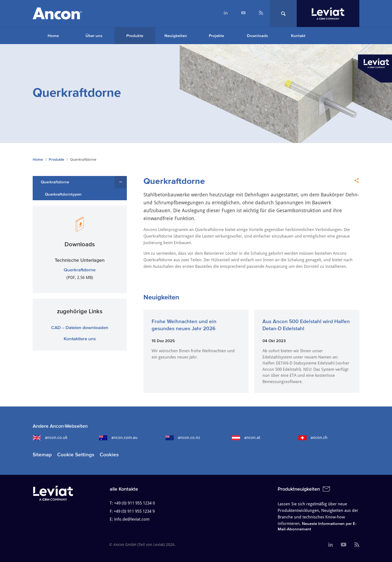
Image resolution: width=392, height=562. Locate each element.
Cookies (109, 455)
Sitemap (42, 455)
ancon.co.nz (183, 438)
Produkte (135, 36)
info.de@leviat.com (132, 519)
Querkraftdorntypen (63, 194)
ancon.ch (313, 438)
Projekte (216, 36)
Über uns (94, 36)
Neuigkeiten (176, 36)
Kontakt (298, 36)
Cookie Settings (76, 455)
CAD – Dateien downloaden (80, 327)
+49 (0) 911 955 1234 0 (134, 503)
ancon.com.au (118, 438)
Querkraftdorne (55, 182)
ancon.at (246, 438)
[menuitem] (226, 13)
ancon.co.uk (50, 438)
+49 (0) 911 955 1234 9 (134, 511)
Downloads (257, 36)
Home (53, 36)
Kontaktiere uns (80, 338)
